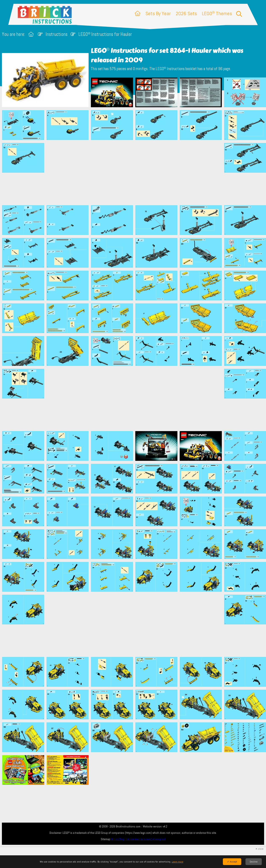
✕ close (259, 849)
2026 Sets (186, 13)
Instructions (57, 34)
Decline (254, 862)
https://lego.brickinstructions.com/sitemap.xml (138, 839)
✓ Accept (232, 862)
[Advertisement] (135, 172)
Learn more (178, 862)
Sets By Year (158, 13)
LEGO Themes (217, 13)
